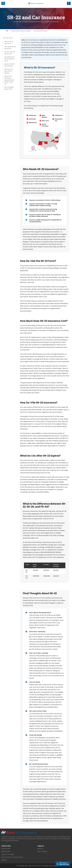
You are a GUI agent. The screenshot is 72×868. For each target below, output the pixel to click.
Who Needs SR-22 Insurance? (10, 48)
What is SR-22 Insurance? (9, 43)
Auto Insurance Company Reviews (12, 857)
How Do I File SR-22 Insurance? (10, 65)
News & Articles (42, 851)
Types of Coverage (7, 854)
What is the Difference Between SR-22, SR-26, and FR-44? (9, 80)
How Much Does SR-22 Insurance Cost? (10, 59)
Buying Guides (6, 849)
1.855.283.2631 (64, 864)
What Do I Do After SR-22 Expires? (9, 71)
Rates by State (6, 851)
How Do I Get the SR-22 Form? (10, 53)
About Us (40, 849)
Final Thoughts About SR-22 (9, 88)
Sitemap (4, 860)
